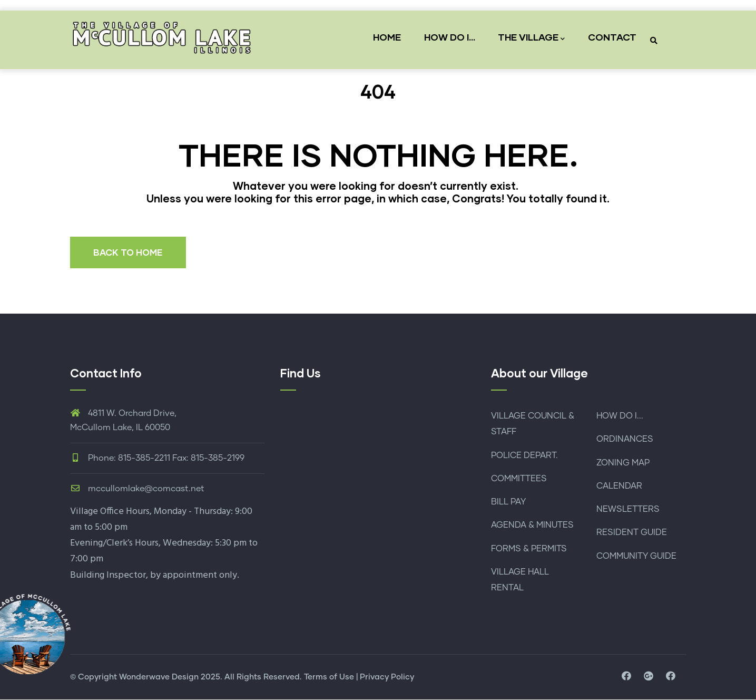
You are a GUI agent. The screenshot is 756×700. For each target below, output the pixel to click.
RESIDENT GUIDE (632, 533)
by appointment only (194, 575)
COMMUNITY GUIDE (636, 556)
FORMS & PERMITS (529, 549)
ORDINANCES (625, 440)
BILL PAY (508, 502)
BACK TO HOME (129, 252)
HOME (384, 37)
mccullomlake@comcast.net (137, 489)
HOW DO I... (447, 37)
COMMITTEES (519, 479)
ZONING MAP (623, 463)
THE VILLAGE (531, 38)
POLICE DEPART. (524, 455)
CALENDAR (619, 486)
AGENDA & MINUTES (532, 526)
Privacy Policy (387, 677)
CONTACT (612, 37)
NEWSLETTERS (628, 509)
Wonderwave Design (159, 677)
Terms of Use (329, 677)
